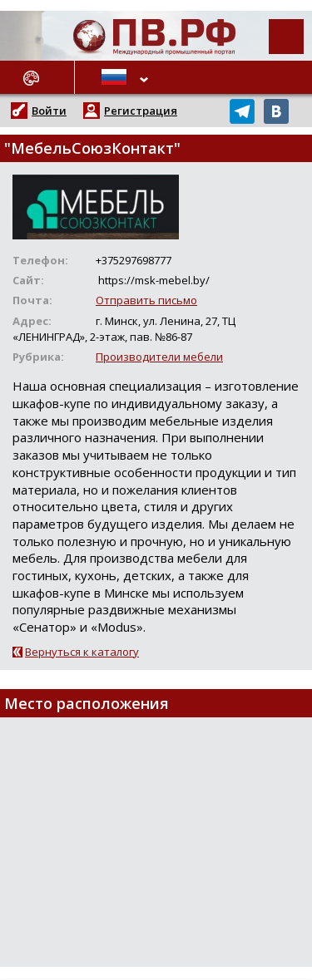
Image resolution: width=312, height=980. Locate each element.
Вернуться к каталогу (82, 652)
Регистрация (141, 111)
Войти (49, 111)
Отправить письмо (146, 300)
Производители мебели (159, 357)
